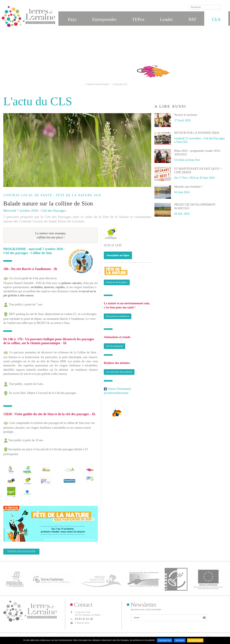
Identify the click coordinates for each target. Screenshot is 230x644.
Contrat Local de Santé (97, 84)
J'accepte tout (165, 640)
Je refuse (180, 640)
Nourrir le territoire (186, 115)
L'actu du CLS (120, 84)
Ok (224, 7)
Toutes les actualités (21, 551)
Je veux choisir (195, 640)
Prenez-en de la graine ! (117, 282)
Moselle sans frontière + (189, 187)
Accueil (81, 84)
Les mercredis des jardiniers (119, 372)
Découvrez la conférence (118, 316)
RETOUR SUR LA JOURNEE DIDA (197, 133)
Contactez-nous (82, 623)
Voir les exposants (115, 346)
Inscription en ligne (118, 255)
